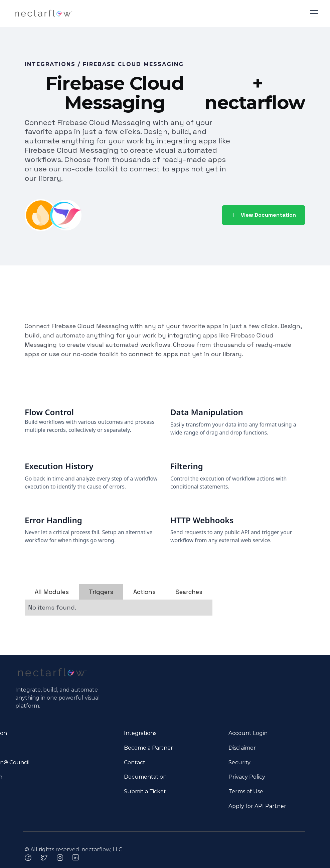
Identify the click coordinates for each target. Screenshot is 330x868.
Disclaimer (242, 748)
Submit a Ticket (145, 791)
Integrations (140, 733)
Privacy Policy (247, 777)
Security (239, 762)
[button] (313, 13)
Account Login (248, 733)
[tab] (52, 592)
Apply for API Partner (257, 806)
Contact (135, 762)
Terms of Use (246, 791)
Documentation (145, 777)
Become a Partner (148, 748)
